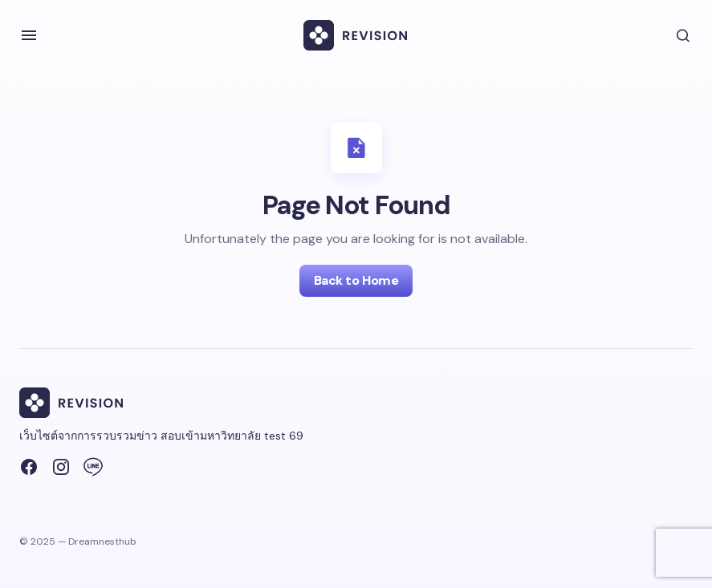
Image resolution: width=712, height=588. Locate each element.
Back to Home (356, 280)
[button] (29, 35)
